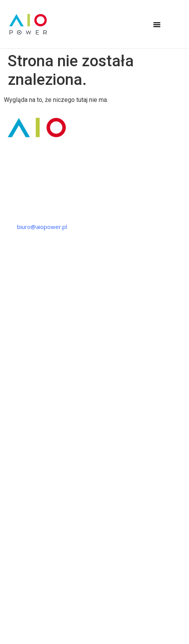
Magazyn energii (26, 441)
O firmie (15, 499)
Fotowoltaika (21, 427)
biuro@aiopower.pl (42, 227)
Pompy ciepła (22, 412)
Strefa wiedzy (22, 514)
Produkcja (17, 340)
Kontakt (14, 542)
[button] (157, 24)
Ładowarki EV (22, 455)
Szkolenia (16, 368)
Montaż (14, 354)
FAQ (9, 528)
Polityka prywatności (95, 608)
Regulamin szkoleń (94, 630)
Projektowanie (23, 325)
